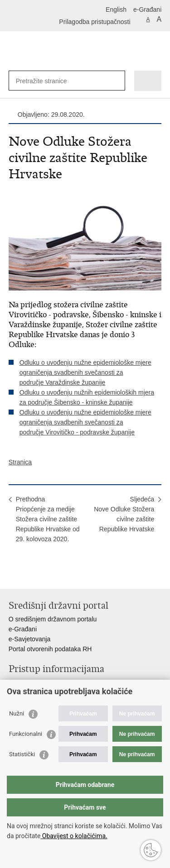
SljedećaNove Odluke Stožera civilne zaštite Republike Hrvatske (124, 514)
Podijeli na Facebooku (33, 575)
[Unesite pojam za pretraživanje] (49, 81)
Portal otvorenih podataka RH (50, 649)
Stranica (20, 462)
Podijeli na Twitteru (52, 575)
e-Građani (147, 10)
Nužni (17, 713)
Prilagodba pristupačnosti (95, 22)
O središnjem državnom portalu (53, 619)
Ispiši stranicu (13, 575)
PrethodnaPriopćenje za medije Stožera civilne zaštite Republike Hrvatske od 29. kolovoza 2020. (48, 519)
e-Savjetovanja (30, 639)
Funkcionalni (26, 734)
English (116, 10)
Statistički (22, 754)
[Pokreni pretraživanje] (116, 81)
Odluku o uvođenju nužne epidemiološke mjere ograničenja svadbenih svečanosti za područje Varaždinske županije (85, 372)
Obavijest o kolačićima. (74, 836)
